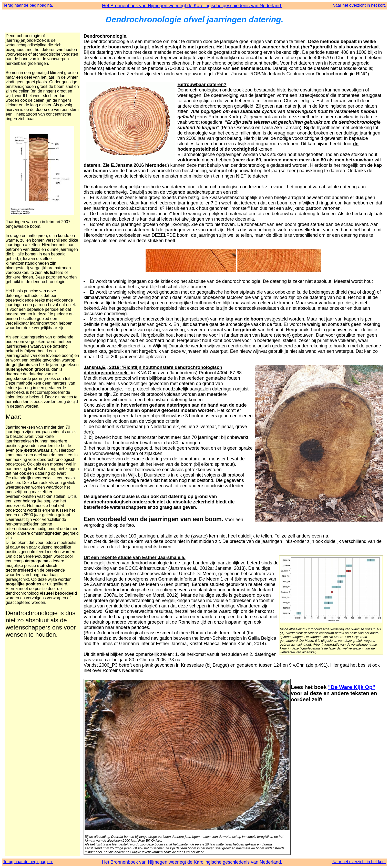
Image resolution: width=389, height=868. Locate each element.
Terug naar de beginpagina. (28, 5)
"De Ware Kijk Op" (352, 687)
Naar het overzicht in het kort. (359, 5)
